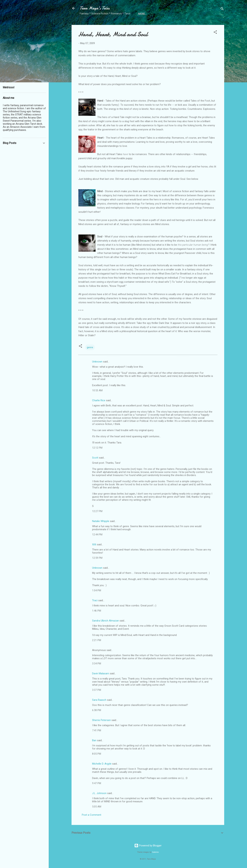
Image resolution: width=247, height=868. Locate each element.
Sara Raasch (99, 700)
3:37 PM (97, 690)
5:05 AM (97, 807)
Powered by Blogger (148, 846)
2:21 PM (97, 640)
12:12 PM (97, 448)
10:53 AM (97, 390)
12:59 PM (97, 558)
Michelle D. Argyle (102, 764)
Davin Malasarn (101, 673)
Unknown (97, 362)
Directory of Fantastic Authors (160, 14)
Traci (95, 600)
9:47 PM (97, 783)
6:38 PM (97, 710)
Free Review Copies (200, 14)
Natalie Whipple (101, 521)
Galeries (155, 852)
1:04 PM (97, 590)
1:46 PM (97, 611)
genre (90, 347)
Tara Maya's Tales (95, 8)
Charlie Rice (99, 400)
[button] (215, 33)
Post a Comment (92, 815)
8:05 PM (97, 754)
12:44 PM (97, 535)
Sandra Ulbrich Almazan (105, 621)
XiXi (94, 544)
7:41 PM (97, 730)
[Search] (222, 9)
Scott (95, 458)
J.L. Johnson (99, 793)
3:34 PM (97, 664)
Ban (94, 740)
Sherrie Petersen (101, 720)
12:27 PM (97, 511)
